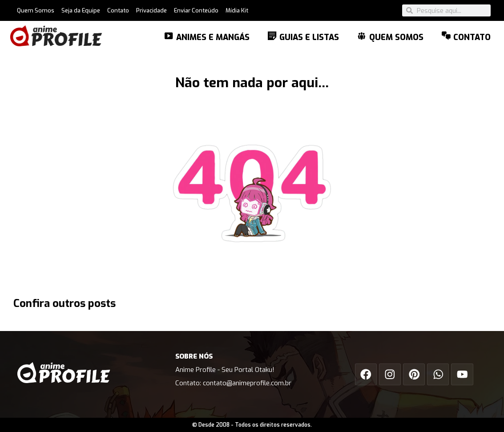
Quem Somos (36, 10)
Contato (118, 10)
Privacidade (151, 10)
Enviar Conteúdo (196, 10)
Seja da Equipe (81, 10)
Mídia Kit (237, 10)
